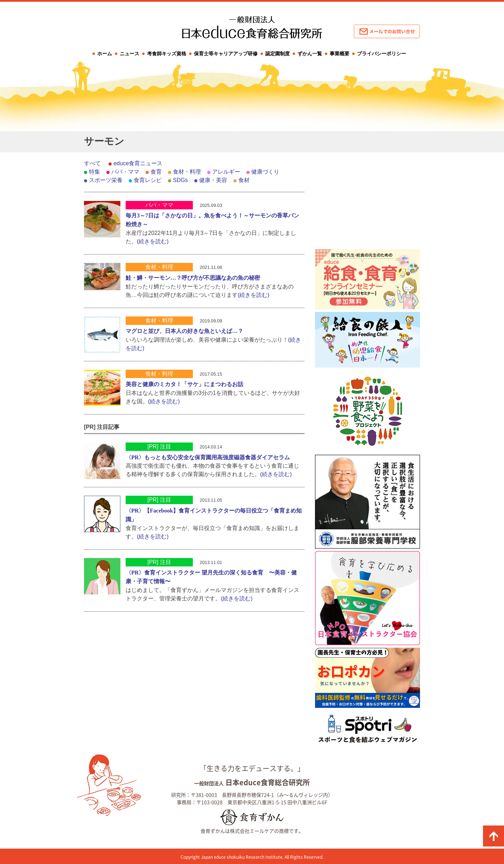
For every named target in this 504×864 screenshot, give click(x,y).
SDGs (180, 180)
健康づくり (265, 172)
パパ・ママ (125, 172)
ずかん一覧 (310, 54)
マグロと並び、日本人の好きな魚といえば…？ (184, 331)
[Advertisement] (367, 203)
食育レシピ (148, 180)
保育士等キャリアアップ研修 (226, 54)
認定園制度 (278, 54)
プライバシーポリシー (381, 54)
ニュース (129, 54)
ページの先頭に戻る (493, 836)
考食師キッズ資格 (167, 54)
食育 (156, 172)
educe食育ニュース (138, 163)
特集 (94, 172)
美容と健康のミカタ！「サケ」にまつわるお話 (184, 384)
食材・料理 (187, 172)
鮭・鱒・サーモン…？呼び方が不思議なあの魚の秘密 (193, 278)
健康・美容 (213, 180)
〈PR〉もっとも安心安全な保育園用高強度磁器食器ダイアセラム (208, 457)
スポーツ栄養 (106, 180)
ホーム (105, 54)
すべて (92, 163)
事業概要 (339, 54)
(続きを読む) (153, 241)
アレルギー (226, 172)
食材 (244, 180)
